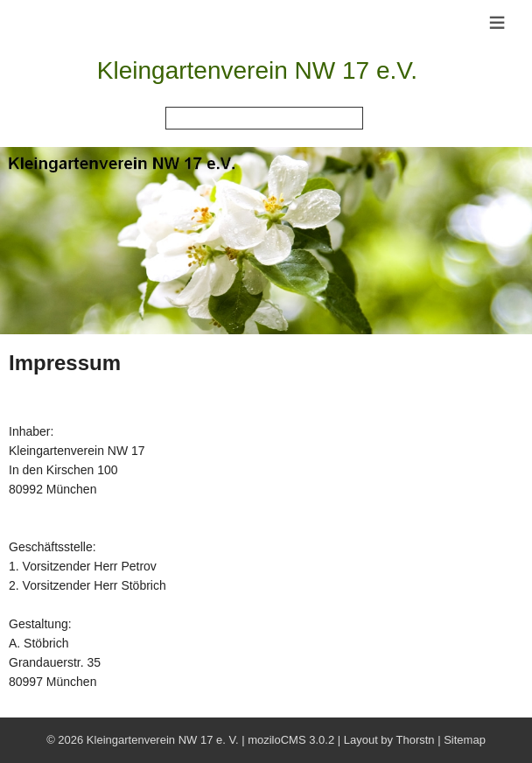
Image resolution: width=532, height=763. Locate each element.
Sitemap (465, 740)
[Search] (264, 118)
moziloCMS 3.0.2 (291, 740)
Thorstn (415, 740)
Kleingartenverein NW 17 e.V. (257, 70)
